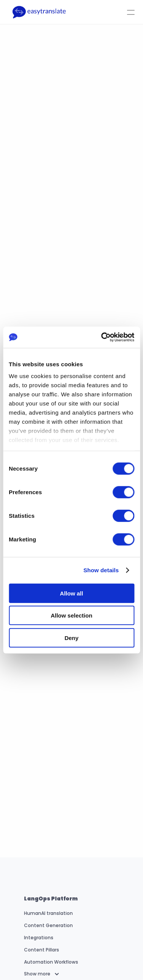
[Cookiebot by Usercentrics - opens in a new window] (102, 337)
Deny (71, 638)
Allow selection (71, 615)
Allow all (71, 593)
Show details (101, 570)
